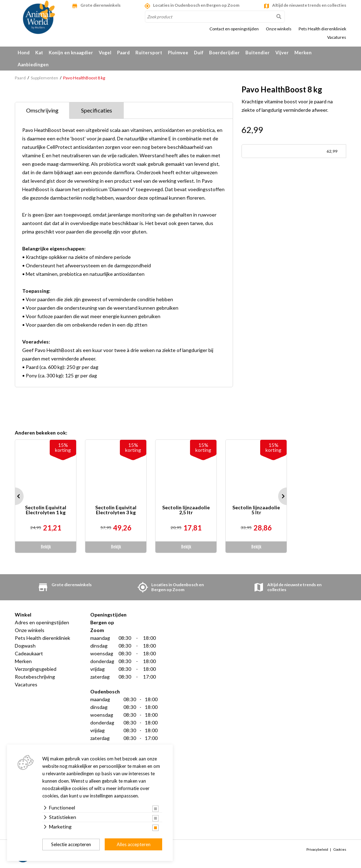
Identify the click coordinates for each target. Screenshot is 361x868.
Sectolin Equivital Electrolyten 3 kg (116, 510)
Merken (303, 53)
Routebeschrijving (35, 677)
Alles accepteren (134, 844)
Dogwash (25, 646)
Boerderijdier (224, 53)
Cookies (340, 849)
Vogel (105, 53)
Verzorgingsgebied (36, 669)
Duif (199, 53)
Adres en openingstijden (42, 622)
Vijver (282, 53)
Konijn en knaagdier (71, 53)
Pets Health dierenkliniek (322, 29)
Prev (15, 496)
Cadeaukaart (29, 653)
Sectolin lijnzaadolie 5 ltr (256, 510)
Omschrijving (42, 110)
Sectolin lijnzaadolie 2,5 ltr (186, 510)
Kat (39, 53)
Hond (24, 53)
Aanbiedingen (33, 65)
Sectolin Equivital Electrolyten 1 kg (46, 510)
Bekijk (46, 547)
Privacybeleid (317, 849)
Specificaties (97, 110)
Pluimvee (178, 53)
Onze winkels (279, 29)
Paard (123, 53)
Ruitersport (149, 53)
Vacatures (337, 37)
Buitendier (258, 53)
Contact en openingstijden (234, 29)
